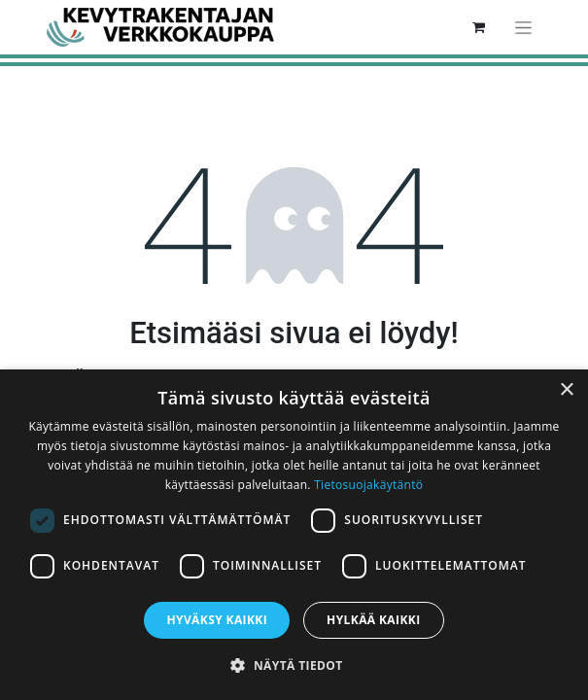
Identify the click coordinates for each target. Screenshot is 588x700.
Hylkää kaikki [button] (373, 620)
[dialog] (294, 535)
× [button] (566, 390)
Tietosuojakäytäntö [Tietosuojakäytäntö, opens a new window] (368, 485)
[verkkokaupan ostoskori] (479, 27)
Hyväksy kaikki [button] (217, 620)
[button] (294, 665)
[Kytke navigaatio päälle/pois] (523, 27)
